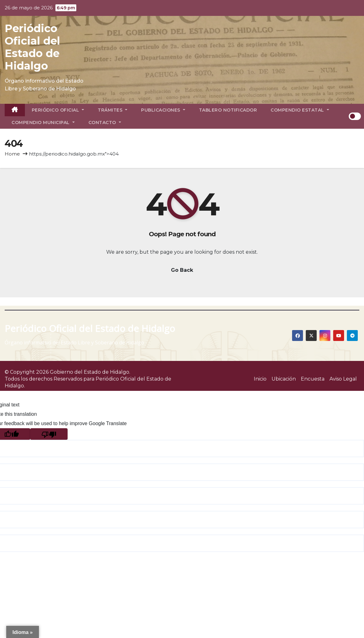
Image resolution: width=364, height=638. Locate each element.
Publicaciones (163, 110)
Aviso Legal (343, 379)
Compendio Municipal (43, 122)
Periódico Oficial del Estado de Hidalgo (32, 47)
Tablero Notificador (228, 110)
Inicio (260, 379)
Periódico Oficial (58, 110)
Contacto (105, 122)
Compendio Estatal (300, 110)
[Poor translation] (49, 434)
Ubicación (284, 379)
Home (12, 154)
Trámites (113, 110)
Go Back (182, 270)
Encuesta (313, 379)
